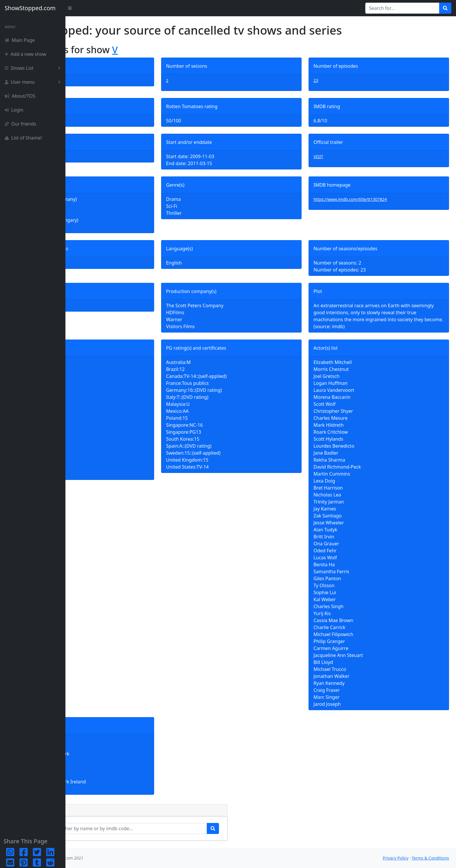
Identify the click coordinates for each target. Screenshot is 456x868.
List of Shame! (23, 138)
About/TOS (20, 96)
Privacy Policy (396, 858)
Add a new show (25, 54)
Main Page (20, 40)
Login (14, 110)
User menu (34, 82)
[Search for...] (402, 8)
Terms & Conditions (431, 858)
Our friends (20, 124)
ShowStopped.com (30, 8)
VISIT (338, 157)
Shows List (34, 68)
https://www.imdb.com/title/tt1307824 (370, 199)
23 (335, 80)
